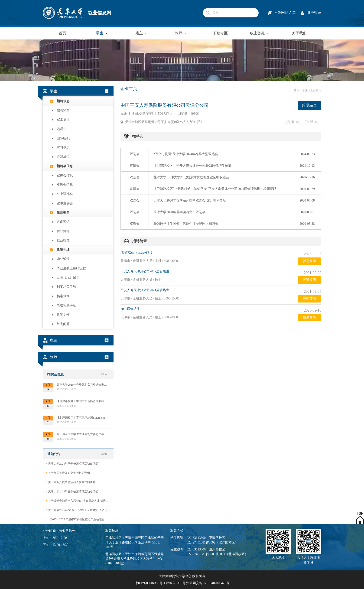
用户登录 (314, 13)
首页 (62, 33)
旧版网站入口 (285, 13)
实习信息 (63, 148)
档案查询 (63, 296)
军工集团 (63, 120)
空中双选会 (65, 194)
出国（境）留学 (68, 278)
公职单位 (63, 157)
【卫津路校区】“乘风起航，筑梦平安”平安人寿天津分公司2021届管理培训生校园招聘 (215, 189)
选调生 (62, 129)
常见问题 (63, 324)
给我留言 (310, 105)
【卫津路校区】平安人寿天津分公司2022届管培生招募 (192, 166)
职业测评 (63, 231)
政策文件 (63, 315)
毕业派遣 (63, 259)
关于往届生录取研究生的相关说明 (68, 473)
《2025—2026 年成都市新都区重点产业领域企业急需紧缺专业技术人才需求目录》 (78, 519)
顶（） (297, 122)
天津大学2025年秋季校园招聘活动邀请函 (72, 464)
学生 (102, 33)
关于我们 (299, 33)
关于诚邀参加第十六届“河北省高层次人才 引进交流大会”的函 (78, 501)
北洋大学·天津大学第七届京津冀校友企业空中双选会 (191, 177)
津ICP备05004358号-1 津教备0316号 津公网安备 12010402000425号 (182, 583)
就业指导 (63, 240)
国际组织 (63, 138)
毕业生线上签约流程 (71, 268)
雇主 (141, 33)
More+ (105, 374)
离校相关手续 (66, 305)
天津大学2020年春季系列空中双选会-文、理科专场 (190, 200)
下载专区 (220, 33)
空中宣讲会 (65, 203)
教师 (181, 33)
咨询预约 (63, 222)
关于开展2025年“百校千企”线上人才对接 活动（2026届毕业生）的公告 (78, 510)
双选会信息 (65, 185)
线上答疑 (260, 33)
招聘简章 (63, 110)
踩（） (316, 122)
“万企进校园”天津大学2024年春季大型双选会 (186, 154)
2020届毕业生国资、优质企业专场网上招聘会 (186, 224)
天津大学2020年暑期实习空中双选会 (179, 212)
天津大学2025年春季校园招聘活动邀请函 (72, 491)
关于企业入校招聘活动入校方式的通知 (71, 482)
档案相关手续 (66, 287)
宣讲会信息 (65, 175)
